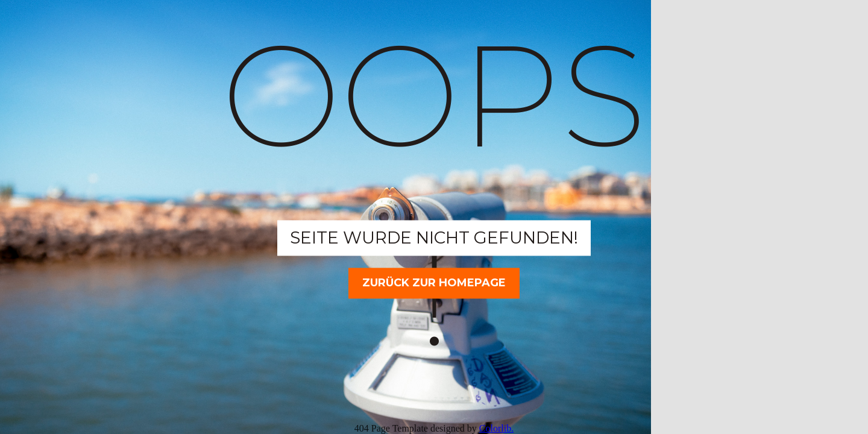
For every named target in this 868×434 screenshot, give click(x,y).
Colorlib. (496, 428)
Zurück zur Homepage (434, 283)
